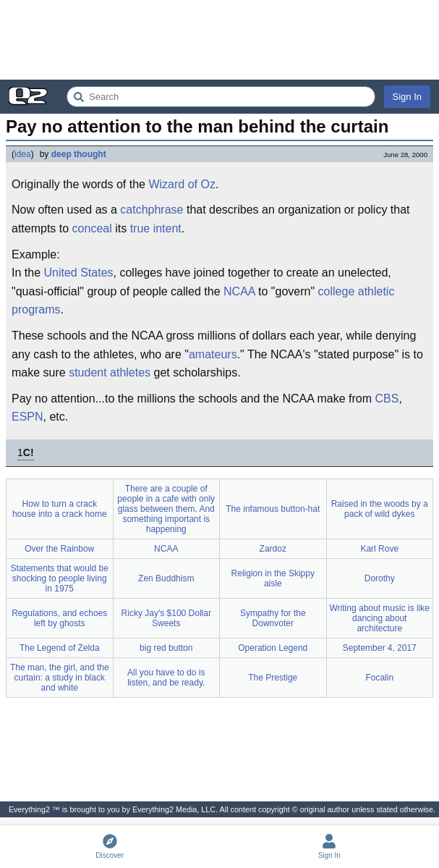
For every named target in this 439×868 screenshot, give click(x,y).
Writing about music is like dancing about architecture (380, 618)
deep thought (79, 154)
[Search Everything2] (221, 97)
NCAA (239, 291)
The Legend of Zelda (60, 648)
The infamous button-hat (273, 509)
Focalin (379, 678)
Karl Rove (379, 549)
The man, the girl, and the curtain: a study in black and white (60, 678)
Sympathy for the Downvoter (273, 618)
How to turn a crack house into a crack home (60, 509)
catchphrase (152, 210)
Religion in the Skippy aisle (273, 578)
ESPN (27, 417)
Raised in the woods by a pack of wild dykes (380, 509)
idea (23, 154)
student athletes (110, 372)
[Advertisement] (219, 40)
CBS (387, 399)
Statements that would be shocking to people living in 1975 (60, 578)
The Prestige (273, 678)
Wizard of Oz (182, 184)
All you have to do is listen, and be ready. (166, 678)
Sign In (407, 97)
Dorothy (380, 578)
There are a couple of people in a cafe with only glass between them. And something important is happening (166, 509)
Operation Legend (273, 648)
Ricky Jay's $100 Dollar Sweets (166, 618)
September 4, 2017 (380, 648)
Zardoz (273, 549)
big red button (166, 648)
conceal (92, 228)
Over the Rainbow (59, 549)
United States (78, 273)
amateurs (213, 354)
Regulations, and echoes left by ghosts (59, 618)
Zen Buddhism (166, 578)
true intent (156, 228)
